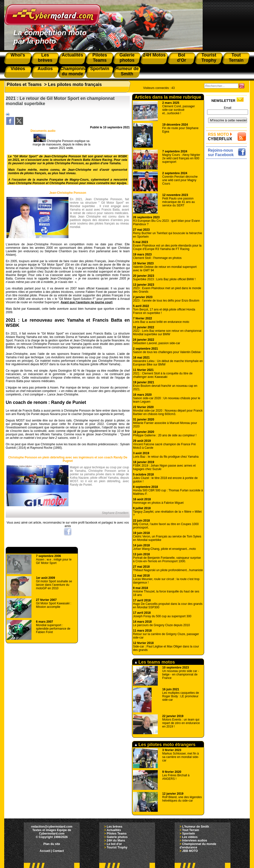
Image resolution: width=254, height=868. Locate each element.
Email (227, 108)
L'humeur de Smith (195, 827)
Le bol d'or (114, 844)
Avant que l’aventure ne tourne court (86, 302)
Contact (58, 851)
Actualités (114, 830)
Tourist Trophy (117, 847)
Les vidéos (190, 837)
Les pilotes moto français (75, 84)
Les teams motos (155, 662)
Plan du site (52, 844)
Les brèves (114, 827)
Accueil (45, 851)
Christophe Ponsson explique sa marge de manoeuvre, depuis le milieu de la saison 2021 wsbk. (62, 144)
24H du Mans (116, 840)
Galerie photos (117, 837)
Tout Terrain (190, 830)
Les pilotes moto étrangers (165, 745)
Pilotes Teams (117, 834)
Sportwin (188, 834)
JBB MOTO (190, 851)
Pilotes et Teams (24, 84)
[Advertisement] (228, 235)
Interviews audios (195, 840)
